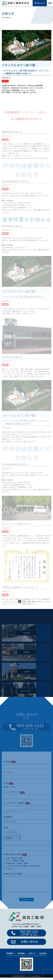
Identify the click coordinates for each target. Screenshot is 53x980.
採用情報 (21, 956)
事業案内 (10, 956)
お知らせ (5, 81)
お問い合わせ (40, 3)
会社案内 (43, 956)
